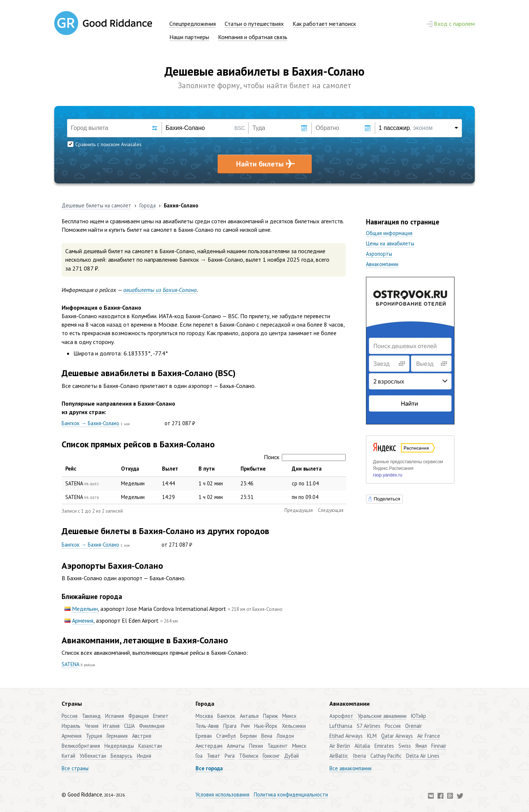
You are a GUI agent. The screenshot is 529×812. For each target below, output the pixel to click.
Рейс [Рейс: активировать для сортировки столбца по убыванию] (71, 469)
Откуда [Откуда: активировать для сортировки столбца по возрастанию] (130, 469)
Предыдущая (299, 510)
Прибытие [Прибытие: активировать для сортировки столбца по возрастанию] (253, 469)
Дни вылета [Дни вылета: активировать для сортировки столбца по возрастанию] (307, 469)
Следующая (331, 510)
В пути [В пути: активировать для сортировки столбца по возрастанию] (207, 469)
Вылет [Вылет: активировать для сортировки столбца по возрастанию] (170, 469)
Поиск (305, 457)
